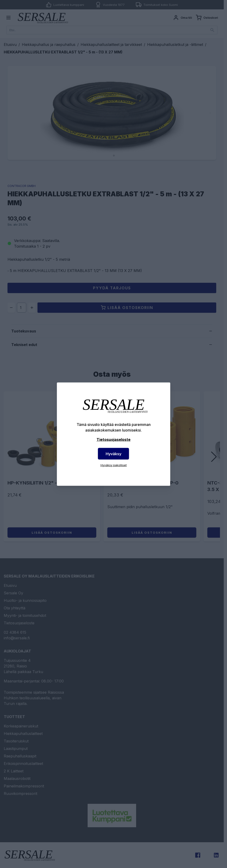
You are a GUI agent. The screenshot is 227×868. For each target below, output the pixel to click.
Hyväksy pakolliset (114, 465)
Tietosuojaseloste (113, 439)
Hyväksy (113, 454)
